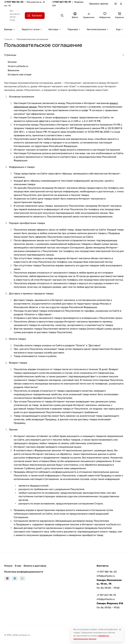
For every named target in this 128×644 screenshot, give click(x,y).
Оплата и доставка (35, 566)
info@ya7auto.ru (106, 576)
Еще (118, 29)
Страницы (10, 55)
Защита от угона (31, 29)
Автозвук (53, 29)
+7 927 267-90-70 (62, 2)
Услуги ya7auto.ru (18, 66)
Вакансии (14, 70)
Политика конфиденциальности (24, 572)
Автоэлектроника (96, 29)
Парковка (73, 29)
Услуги (8, 566)
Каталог (12, 62)
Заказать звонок (99, 4)
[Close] (120, 629)
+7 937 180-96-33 (14, 2)
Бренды (8, 29)
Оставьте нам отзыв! (20, 75)
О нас (18, 566)
